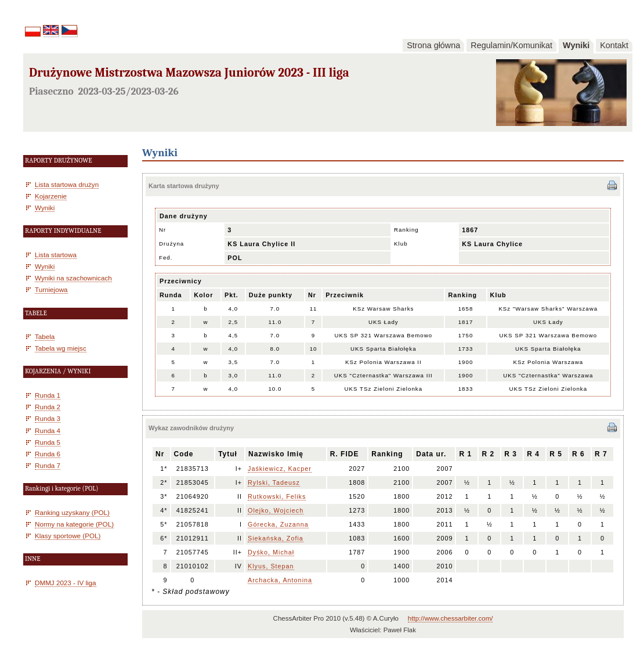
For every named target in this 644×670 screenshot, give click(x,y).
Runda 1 (48, 395)
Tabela (45, 336)
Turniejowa (51, 289)
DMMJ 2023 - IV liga (66, 583)
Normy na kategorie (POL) (74, 524)
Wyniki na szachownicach (73, 278)
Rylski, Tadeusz (274, 482)
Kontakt (614, 45)
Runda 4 (48, 431)
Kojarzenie (51, 196)
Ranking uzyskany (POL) (72, 512)
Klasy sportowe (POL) (68, 536)
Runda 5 (48, 442)
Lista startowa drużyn (67, 184)
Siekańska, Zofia (276, 538)
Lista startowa (56, 255)
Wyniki (576, 45)
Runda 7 (48, 465)
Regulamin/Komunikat (511, 45)
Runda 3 (48, 418)
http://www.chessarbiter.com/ (451, 618)
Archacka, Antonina (280, 580)
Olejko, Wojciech (276, 510)
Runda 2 (48, 407)
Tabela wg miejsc (61, 348)
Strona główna (433, 45)
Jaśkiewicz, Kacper (280, 469)
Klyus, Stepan (271, 566)
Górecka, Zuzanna (278, 524)
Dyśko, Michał (271, 552)
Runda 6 (48, 454)
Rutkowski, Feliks (277, 496)
